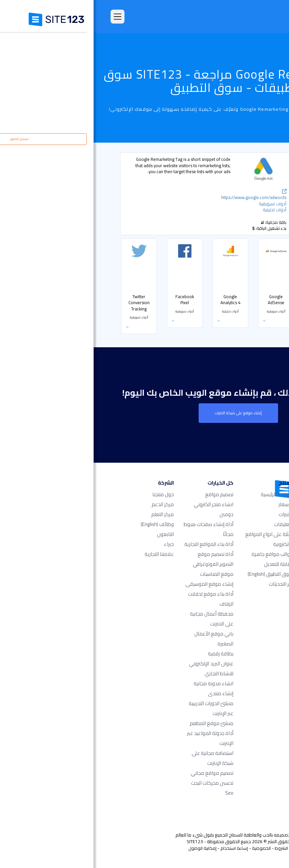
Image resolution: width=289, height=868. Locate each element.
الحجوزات (248, 278)
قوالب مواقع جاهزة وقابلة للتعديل (179, 559)
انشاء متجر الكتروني (120, 504)
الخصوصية (168, 848)
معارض (248, 264)
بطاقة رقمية (127, 654)
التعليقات (190, 524)
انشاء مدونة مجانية (120, 683)
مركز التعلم (69, 514)
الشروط (188, 848)
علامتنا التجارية (66, 554)
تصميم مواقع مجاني (118, 773)
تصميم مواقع (126, 494)
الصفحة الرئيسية (183, 494)
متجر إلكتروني (244, 306)
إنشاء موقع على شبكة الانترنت (145, 413)
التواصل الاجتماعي (241, 319)
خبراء (75, 544)
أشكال (249, 250)
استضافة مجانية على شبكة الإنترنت (119, 758)
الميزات (192, 514)
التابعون (72, 534)
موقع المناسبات (123, 574)
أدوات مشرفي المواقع (238, 236)
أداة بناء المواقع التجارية (115, 544)
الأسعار (248, 292)
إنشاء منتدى (127, 693)
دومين (133, 514)
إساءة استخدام (141, 848)
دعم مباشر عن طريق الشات (239, 206)
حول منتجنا (69, 494)
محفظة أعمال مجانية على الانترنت (118, 619)
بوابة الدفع (246, 333)
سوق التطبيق (177, 574)
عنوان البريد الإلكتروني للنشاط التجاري (118, 668)
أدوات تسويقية (243, 222)
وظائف (64, 524)
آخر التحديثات (187, 584)
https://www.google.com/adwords (160, 196)
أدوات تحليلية (245, 190)
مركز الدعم (69, 504)
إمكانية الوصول (109, 848)
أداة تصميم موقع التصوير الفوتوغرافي (119, 559)
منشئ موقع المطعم (118, 723)
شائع (251, 176)
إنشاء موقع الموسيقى (116, 584)
